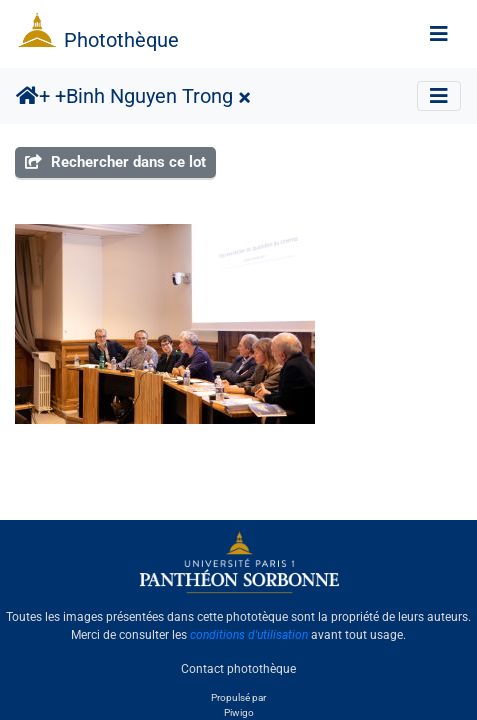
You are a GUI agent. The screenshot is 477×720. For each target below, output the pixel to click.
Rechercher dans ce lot (115, 162)
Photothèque (121, 40)
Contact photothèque (238, 669)
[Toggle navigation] (439, 34)
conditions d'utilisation (249, 635)
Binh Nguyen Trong (149, 96)
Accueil (27, 96)
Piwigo (239, 712)
